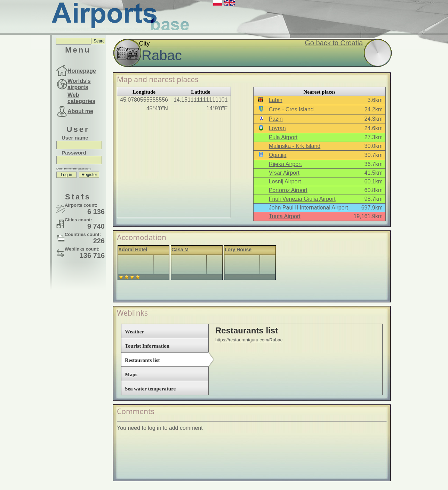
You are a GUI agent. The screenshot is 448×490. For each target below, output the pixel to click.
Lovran (277, 128)
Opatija (278, 155)
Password (74, 153)
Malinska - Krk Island (295, 146)
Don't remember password (74, 169)
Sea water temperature (150, 389)
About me (80, 111)
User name (75, 138)
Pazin (276, 119)
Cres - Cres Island (291, 109)
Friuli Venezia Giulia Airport (302, 199)
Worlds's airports (79, 84)
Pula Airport (283, 137)
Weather (134, 332)
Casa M (180, 250)
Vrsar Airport (284, 173)
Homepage (82, 71)
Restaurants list (142, 360)
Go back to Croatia (334, 43)
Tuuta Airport (285, 216)
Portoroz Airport (288, 190)
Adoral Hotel (133, 250)
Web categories (81, 98)
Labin (276, 100)
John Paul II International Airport (309, 208)
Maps (131, 374)
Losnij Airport (285, 181)
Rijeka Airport (285, 164)
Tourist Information (147, 346)
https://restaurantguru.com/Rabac (249, 340)
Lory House (238, 250)
